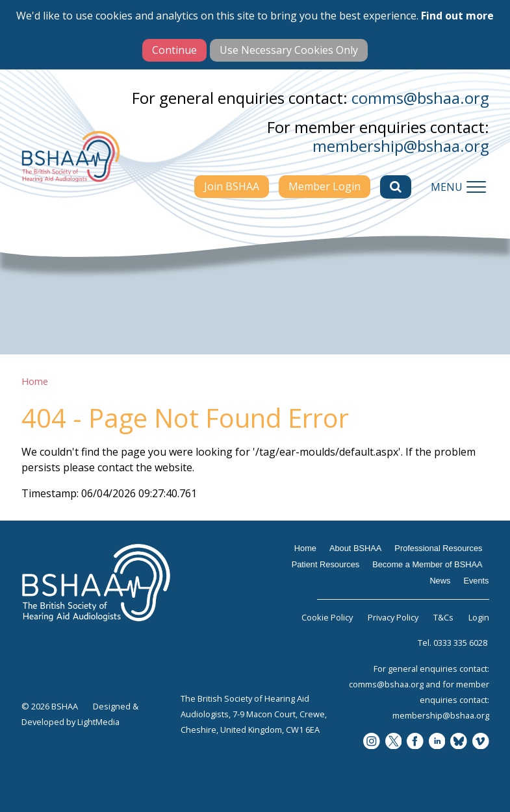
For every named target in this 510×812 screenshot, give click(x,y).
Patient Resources (326, 564)
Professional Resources (438, 548)
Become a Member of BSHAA (427, 564)
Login (479, 617)
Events (476, 581)
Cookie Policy (327, 617)
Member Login (325, 186)
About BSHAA (355, 548)
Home (35, 381)
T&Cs (443, 617)
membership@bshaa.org (401, 146)
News (440, 581)
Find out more (457, 16)
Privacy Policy (393, 617)
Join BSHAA (232, 186)
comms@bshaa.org (420, 98)
